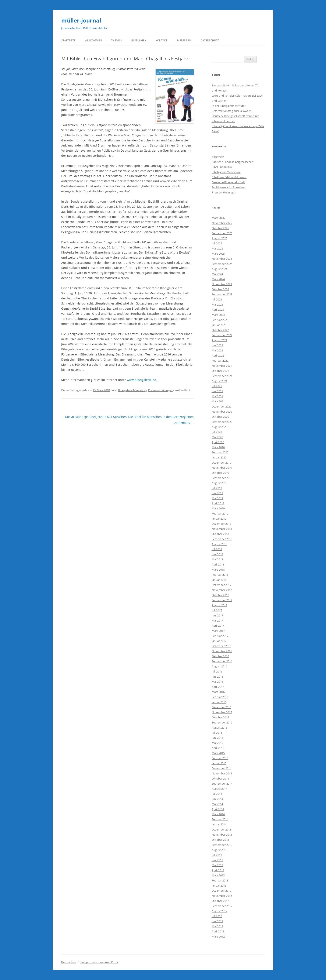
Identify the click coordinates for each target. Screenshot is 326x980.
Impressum (184, 40)
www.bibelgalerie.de (141, 380)
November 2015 (222, 712)
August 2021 (219, 381)
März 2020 (218, 447)
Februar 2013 (220, 880)
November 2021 (222, 366)
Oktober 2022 (220, 330)
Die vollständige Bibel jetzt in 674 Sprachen (94, 417)
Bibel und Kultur (222, 167)
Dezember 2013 (222, 829)
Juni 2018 (217, 554)
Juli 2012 (217, 916)
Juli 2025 (217, 243)
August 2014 (219, 789)
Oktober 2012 (220, 901)
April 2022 (218, 355)
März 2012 (218, 936)
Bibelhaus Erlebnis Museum (229, 177)
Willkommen (93, 40)
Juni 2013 (217, 860)
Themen (116, 40)
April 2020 (218, 442)
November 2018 (222, 529)
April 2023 (218, 310)
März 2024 (218, 279)
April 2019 (218, 503)
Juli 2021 (217, 386)
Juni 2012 (217, 921)
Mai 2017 (217, 620)
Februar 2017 (220, 636)
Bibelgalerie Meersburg (132, 390)
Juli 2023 (217, 299)
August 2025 (219, 238)
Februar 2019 (220, 513)
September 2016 (222, 661)
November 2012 (222, 896)
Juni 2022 (217, 345)
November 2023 (222, 284)
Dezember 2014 (222, 768)
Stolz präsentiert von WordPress (99, 962)
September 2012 (222, 906)
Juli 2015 (217, 733)
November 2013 (222, 835)
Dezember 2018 (222, 524)
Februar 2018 (220, 575)
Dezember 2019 (222, 463)
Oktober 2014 (220, 778)
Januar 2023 (219, 325)
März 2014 (218, 814)
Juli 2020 (217, 432)
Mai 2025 (217, 248)
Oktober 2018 (220, 534)
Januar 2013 (219, 886)
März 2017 (218, 631)
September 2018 (222, 539)
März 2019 (218, 508)
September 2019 (222, 478)
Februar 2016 (220, 697)
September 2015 (222, 722)
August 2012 (219, 911)
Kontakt (162, 40)
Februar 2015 (220, 758)
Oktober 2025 (220, 228)
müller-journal (81, 20)
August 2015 (219, 728)
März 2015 (218, 753)
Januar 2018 (219, 580)
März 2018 (218, 570)
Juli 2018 (217, 549)
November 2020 (222, 412)
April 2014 (218, 809)
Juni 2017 (217, 615)
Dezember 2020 (222, 406)
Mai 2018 (217, 559)
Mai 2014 (217, 804)
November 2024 (222, 259)
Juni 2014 (217, 799)
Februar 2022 (220, 361)
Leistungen (139, 40)
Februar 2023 (220, 320)
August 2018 (219, 544)
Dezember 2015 (222, 707)
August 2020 (219, 427)
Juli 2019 (217, 488)
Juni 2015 (217, 738)
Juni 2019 (217, 493)
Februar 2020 (220, 452)
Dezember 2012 (222, 891)
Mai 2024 (217, 274)
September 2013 (222, 845)
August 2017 (219, 605)
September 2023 (222, 294)
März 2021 (218, 401)
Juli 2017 (217, 610)
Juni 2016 (217, 677)
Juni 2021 (217, 391)
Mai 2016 (217, 682)
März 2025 (218, 254)
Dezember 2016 (222, 646)
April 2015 (218, 748)
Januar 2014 (219, 824)
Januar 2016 (219, 702)
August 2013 (219, 850)
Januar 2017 (219, 641)
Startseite (68, 40)
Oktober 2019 (220, 473)
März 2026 (218, 218)
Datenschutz (210, 40)
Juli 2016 (217, 671)
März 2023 (218, 315)
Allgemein (218, 157)
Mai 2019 (217, 498)
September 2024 (222, 264)
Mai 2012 (217, 926)
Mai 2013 (217, 865)
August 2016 (219, 666)
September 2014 (222, 784)
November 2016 (222, 651)
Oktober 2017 (220, 595)
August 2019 (219, 483)
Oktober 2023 (220, 289)
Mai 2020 (217, 437)
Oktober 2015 (220, 717)
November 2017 (222, 590)
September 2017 (222, 600)
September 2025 (222, 233)
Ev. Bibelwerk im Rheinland (229, 187)
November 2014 (222, 773)
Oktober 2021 (220, 371)
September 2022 (222, 335)
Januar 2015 (219, 763)
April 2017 (218, 626)
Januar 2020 (219, 457)
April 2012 (218, 931)
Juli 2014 (217, 794)
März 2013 (218, 875)
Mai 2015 (217, 743)
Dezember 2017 (222, 585)
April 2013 (218, 870)
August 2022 (219, 340)
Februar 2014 (220, 819)
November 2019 (222, 468)
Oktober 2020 (220, 417)
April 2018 (218, 564)
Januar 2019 (219, 519)
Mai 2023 (217, 305)
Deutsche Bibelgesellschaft (228, 182)
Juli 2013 (217, 855)
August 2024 (219, 269)
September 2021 (222, 376)
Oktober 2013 (220, 840)
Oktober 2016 (220, 656)
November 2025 (222, 223)
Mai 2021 (217, 396)
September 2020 (222, 422)
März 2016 (218, 692)
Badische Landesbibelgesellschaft (233, 162)
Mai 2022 (217, 350)
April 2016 (218, 687)
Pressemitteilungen (160, 390)
